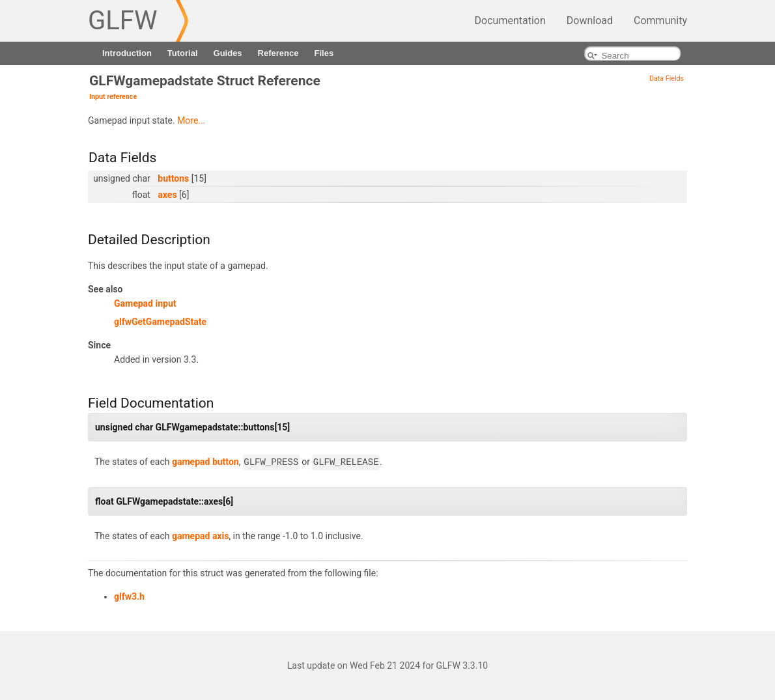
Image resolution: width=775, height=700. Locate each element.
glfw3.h (129, 596)
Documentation (510, 21)
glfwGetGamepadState (160, 322)
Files (324, 53)
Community (660, 21)
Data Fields (667, 78)
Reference (278, 53)
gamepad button (205, 462)
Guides (228, 53)
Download (590, 21)
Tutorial (183, 53)
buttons (173, 178)
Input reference (113, 97)
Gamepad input (145, 303)
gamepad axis (200, 536)
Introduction (127, 53)
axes (167, 195)
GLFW (122, 21)
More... (191, 120)
